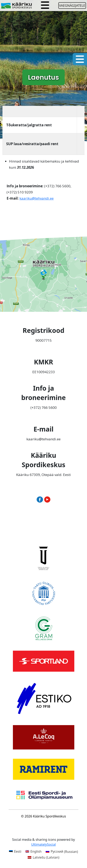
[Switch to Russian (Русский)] (62, 852)
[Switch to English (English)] (33, 852)
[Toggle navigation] (45, 6)
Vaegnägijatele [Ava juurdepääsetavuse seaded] (72, 6)
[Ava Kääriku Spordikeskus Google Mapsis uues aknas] (43, 274)
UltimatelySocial (43, 844)
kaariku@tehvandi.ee (37, 198)
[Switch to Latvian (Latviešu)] (43, 857)
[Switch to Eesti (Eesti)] (15, 852)
